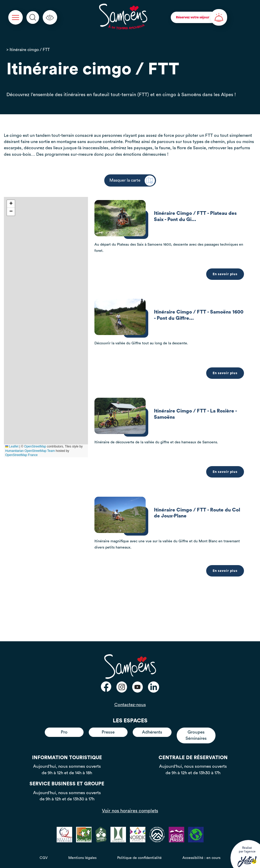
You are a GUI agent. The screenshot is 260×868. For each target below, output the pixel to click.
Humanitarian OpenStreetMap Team (30, 451)
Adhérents (152, 731)
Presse (108, 731)
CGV (44, 856)
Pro (64, 731)
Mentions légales (82, 856)
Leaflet (12, 446)
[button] (11, 204)
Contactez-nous (130, 703)
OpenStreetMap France (21, 455)
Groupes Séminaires (196, 734)
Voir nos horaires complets (130, 809)
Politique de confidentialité (139, 856)
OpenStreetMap (35, 446)
